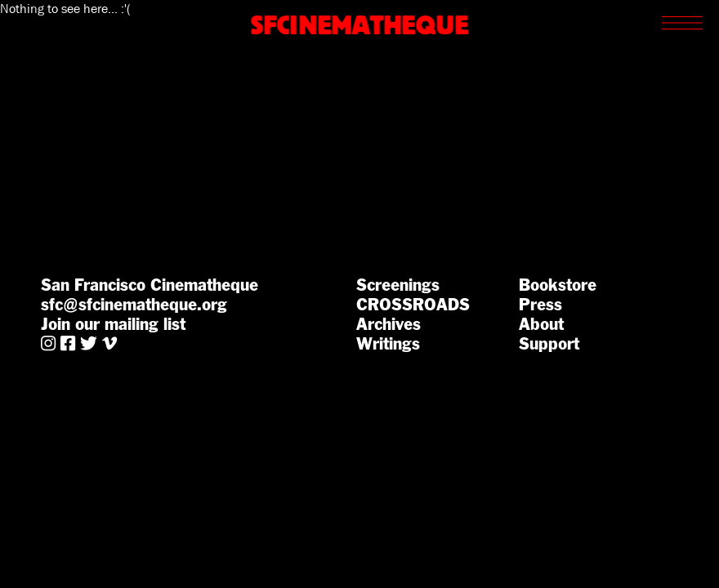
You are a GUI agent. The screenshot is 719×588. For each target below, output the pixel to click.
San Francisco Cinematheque (150, 285)
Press (540, 305)
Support (549, 344)
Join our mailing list (113, 324)
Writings (388, 344)
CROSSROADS (413, 305)
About (541, 324)
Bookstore (558, 285)
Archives (389, 324)
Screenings (398, 285)
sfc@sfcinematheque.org (134, 305)
